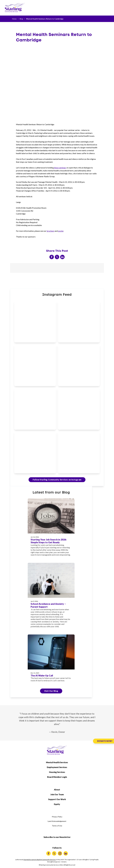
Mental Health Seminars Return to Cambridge (45, 19)
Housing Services (57, 772)
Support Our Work (57, 799)
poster (61, 231)
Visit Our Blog (51, 691)
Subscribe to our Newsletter (57, 837)
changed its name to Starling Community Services (40, 860)
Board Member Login (57, 777)
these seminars (60, 168)
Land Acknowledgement (57, 821)
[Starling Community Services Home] (15, 8)
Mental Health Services (57, 762)
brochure (50, 231)
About (57, 790)
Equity (57, 804)
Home (14, 19)
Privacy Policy (57, 817)
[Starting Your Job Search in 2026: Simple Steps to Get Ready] (51, 529)
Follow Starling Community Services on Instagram (57, 480)
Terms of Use (57, 826)
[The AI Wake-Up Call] (51, 660)
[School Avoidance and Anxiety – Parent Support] (51, 597)
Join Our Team (57, 794)
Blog (21, 19)
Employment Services (57, 767)
